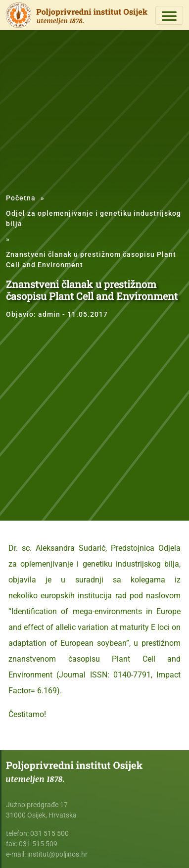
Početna (21, 198)
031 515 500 (49, 833)
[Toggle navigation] (169, 15)
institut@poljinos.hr (57, 854)
